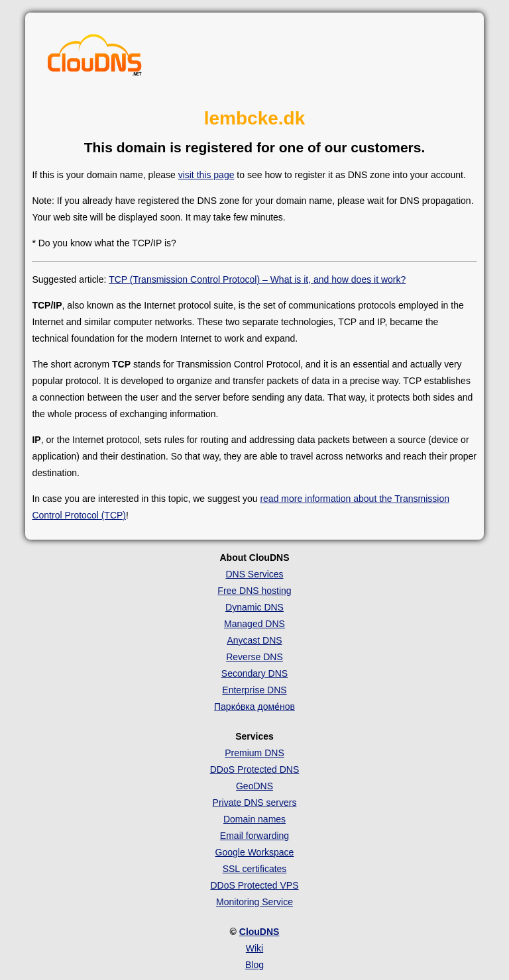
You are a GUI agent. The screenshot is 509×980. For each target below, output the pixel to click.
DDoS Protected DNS (255, 769)
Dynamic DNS (254, 607)
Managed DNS (254, 624)
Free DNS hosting (254, 591)
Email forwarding (254, 836)
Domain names (254, 819)
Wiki (254, 948)
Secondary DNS (254, 673)
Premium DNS (254, 753)
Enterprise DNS (254, 690)
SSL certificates (255, 869)
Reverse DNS (254, 657)
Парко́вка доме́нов (254, 707)
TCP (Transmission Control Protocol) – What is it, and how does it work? (257, 279)
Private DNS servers (255, 803)
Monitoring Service (254, 902)
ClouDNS (259, 932)
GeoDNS (254, 786)
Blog (254, 965)
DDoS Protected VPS (254, 885)
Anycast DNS (254, 640)
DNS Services (254, 574)
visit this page (206, 175)
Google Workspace (255, 852)
